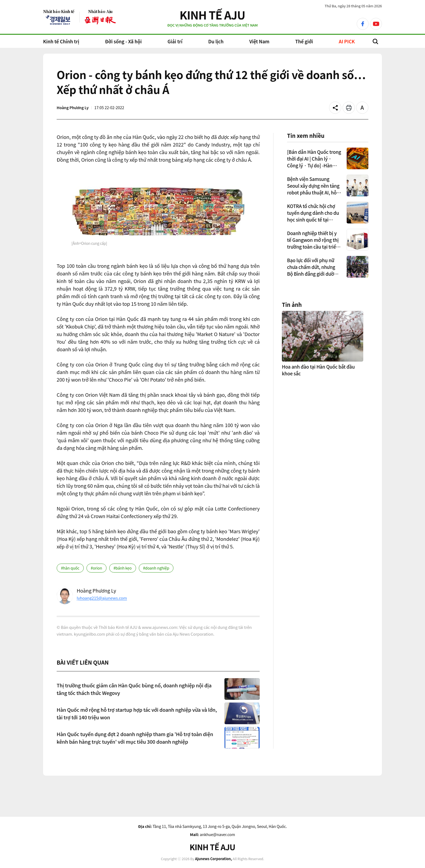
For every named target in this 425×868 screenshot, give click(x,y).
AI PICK (347, 41)
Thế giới (304, 41)
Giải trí (175, 41)
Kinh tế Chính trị (61, 41)
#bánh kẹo (123, 568)
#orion (96, 568)
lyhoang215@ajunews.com (102, 598)
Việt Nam (259, 41)
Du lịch (216, 41)
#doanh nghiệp (156, 568)
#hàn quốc (70, 568)
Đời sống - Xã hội (123, 41)
